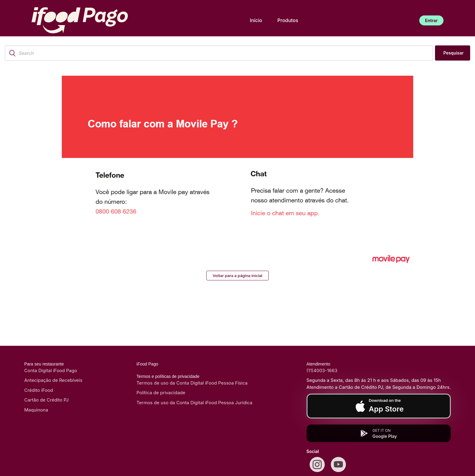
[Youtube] (338, 464)
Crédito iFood (39, 390)
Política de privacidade (161, 393)
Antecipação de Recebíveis (53, 380)
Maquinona (36, 410)
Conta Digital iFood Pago (51, 370)
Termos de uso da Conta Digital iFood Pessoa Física (192, 383)
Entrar (431, 20)
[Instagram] (317, 464)
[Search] (219, 53)
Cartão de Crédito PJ (47, 400)
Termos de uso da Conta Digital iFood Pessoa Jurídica (194, 403)
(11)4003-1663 (322, 370)
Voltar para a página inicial (237, 276)
